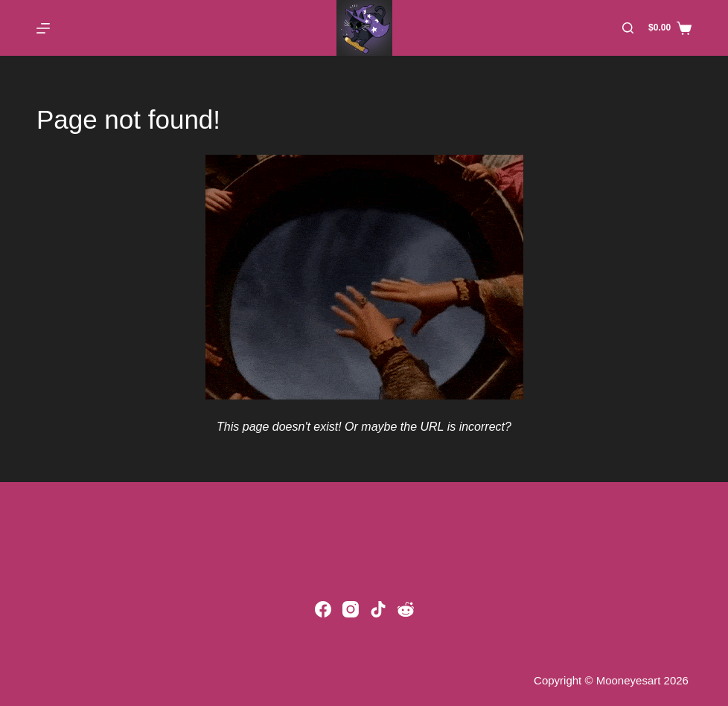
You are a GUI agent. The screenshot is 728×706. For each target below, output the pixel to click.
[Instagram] (351, 609)
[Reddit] (406, 609)
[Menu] (43, 28)
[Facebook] (323, 609)
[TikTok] (378, 609)
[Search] (628, 28)
